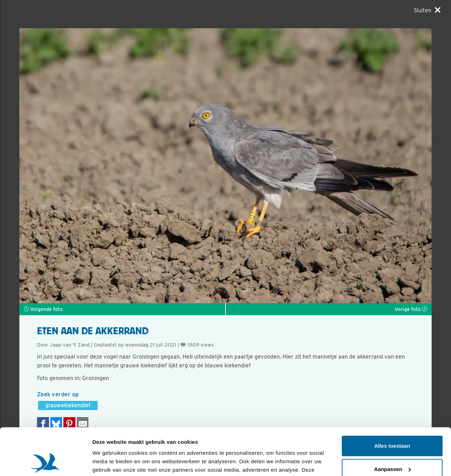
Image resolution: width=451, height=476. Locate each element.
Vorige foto (411, 309)
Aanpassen (393, 425)
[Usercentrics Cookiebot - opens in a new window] (46, 462)
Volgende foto (43, 309)
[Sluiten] (427, 10)
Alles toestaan (392, 402)
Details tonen (109, 462)
